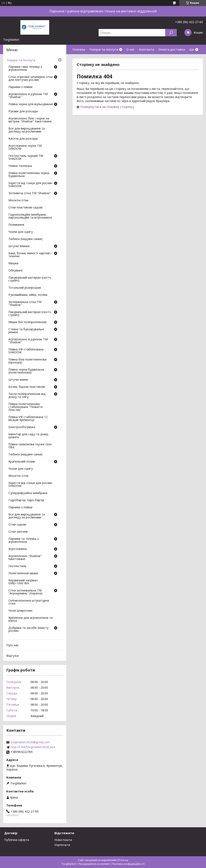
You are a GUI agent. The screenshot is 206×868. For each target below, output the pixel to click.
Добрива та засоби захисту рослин (28, 629)
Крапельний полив (22, 462)
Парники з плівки (20, 87)
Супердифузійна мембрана (28, 493)
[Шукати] (171, 33)
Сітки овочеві (18, 532)
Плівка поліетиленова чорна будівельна (29, 175)
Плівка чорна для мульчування (31, 104)
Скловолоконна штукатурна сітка (29, 602)
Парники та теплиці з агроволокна (24, 540)
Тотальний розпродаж (25, 288)
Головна (79, 49)
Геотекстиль (17, 566)
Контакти (147, 49)
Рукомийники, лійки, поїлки (28, 295)
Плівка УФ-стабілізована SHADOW (26, 351)
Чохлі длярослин (20, 611)
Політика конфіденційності (128, 864)
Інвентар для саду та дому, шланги (29, 436)
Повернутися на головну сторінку (107, 107)
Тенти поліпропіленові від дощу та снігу (27, 396)
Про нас (13, 645)
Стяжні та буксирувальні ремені (26, 331)
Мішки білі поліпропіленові (27, 322)
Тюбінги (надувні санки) (25, 239)
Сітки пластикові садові (25, 208)
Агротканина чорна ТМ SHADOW (25, 147)
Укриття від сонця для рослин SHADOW (30, 185)
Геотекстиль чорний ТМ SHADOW (26, 157)
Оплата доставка (172, 49)
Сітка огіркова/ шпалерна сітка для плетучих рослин (30, 79)
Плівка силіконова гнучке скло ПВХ (30, 446)
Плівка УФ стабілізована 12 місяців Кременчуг (28, 419)
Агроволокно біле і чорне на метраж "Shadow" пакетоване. (30, 120)
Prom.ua (123, 860)
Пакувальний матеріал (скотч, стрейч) (30, 279)
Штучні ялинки (19, 246)
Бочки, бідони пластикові (27, 387)
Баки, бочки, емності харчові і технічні (30, 255)
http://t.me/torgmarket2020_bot (33, 747)
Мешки (13, 264)
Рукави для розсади (23, 111)
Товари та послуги (104, 49)
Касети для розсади (23, 139)
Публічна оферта (17, 840)
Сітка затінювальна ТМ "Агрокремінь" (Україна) (25, 592)
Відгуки (12, 656)
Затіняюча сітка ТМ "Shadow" (30, 193)
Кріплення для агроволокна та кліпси (30, 619)
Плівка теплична (20, 166)
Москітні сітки (18, 201)
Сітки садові (17, 525)
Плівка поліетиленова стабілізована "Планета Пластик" (25, 407)
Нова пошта (63, 840)
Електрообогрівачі (22, 427)
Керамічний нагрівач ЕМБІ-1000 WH (23, 582)
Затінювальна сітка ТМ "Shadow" (25, 304)
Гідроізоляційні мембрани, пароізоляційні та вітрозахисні (30, 216)
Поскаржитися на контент (94, 864)
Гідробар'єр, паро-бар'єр (26, 500)
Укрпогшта (62, 845)
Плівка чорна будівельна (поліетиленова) (26, 371)
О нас (131, 49)
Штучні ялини (18, 380)
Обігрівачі (15, 271)
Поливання (16, 225)
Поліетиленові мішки (23, 573)
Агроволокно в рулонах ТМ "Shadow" (28, 96)
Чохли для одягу (21, 232)
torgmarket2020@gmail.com (30, 742)
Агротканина (18, 549)
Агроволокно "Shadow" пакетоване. (25, 558)
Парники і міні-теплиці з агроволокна (25, 68)
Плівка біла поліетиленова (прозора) (27, 361)
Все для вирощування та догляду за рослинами (27, 130)
